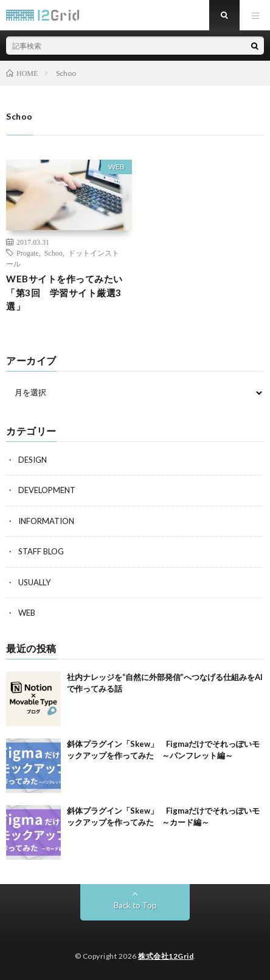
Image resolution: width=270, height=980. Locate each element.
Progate (28, 253)
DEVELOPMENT (47, 490)
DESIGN (33, 460)
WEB (116, 167)
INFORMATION (46, 521)
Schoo (54, 253)
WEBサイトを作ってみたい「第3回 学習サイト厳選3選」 (64, 292)
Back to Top (135, 905)
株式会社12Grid (166, 956)
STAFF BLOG (41, 551)
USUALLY (34, 582)
